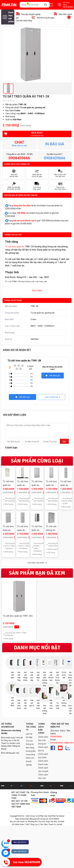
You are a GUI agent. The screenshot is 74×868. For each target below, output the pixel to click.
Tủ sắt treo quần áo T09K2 (37, 529)
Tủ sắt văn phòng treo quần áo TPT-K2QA (51, 529)
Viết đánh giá (53, 376)
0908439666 (56, 737)
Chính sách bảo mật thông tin (43, 740)
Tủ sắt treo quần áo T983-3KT (8, 484)
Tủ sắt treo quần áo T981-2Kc (18, 616)
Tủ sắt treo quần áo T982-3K (37, 484)
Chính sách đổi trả (43, 749)
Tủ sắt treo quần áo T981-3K (8, 529)
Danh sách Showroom (46, 5)
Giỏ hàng (29, 5)
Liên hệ (29, 734)
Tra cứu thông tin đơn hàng (30, 744)
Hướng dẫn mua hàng (31, 753)
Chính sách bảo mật (43, 776)
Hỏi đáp (29, 737)
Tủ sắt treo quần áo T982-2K (51, 484)
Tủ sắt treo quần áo (15, 247)
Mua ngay (35, 134)
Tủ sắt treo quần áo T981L (66, 484)
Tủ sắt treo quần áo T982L (23, 484)
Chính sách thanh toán (43, 763)
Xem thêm (37, 291)
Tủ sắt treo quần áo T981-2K (23, 529)
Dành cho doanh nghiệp (30, 761)
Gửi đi (64, 442)
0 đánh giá (30, 368)
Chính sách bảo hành (43, 756)
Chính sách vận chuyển (43, 770)
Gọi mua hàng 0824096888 (65, 5)
